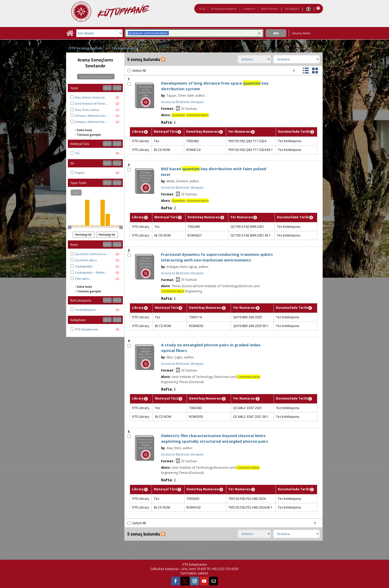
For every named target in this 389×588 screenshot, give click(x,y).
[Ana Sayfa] (70, 35)
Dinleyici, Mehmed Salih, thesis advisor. (101, 116)
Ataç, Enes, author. (87, 110)
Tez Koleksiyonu (125, 48)
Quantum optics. (86, 260)
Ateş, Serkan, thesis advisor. (93, 97)
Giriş (202, 9)
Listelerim (249, 9)
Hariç (117, 88)
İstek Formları (270, 9)
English (80, 173)
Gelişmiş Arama (301, 33)
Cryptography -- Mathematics (94, 272)
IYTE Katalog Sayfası (85, 48)
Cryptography (84, 266)
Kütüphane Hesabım (224, 9)
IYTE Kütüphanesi (86, 329)
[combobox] (194, 33)
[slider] (70, 227)
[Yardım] (318, 8)
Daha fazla (84, 130)
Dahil (107, 88)
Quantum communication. (93, 254)
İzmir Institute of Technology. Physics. (99, 103)
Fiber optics (82, 279)
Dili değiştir (292, 9)
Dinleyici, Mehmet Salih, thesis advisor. (100, 122)
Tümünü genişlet (89, 135)
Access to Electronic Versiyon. (183, 102)
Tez (77, 153)
